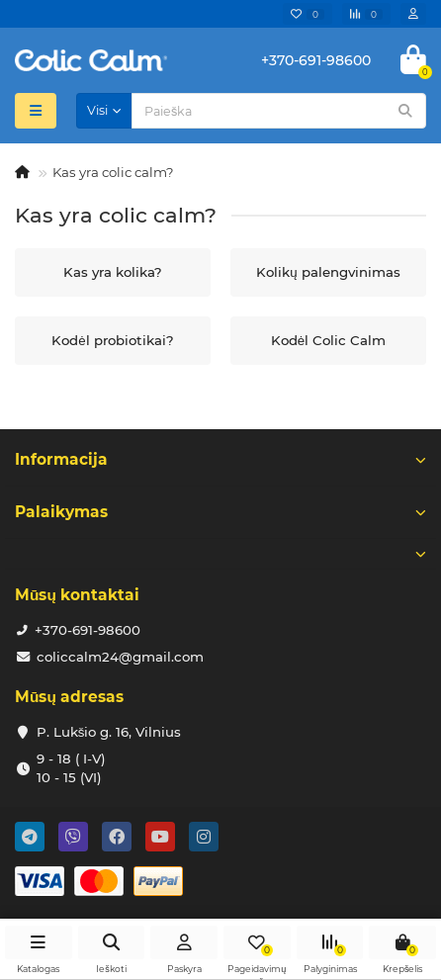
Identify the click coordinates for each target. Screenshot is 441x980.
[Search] (279, 111)
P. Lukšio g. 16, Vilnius (109, 732)
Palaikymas (220, 512)
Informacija (220, 459)
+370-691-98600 (88, 630)
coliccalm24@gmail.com (120, 657)
